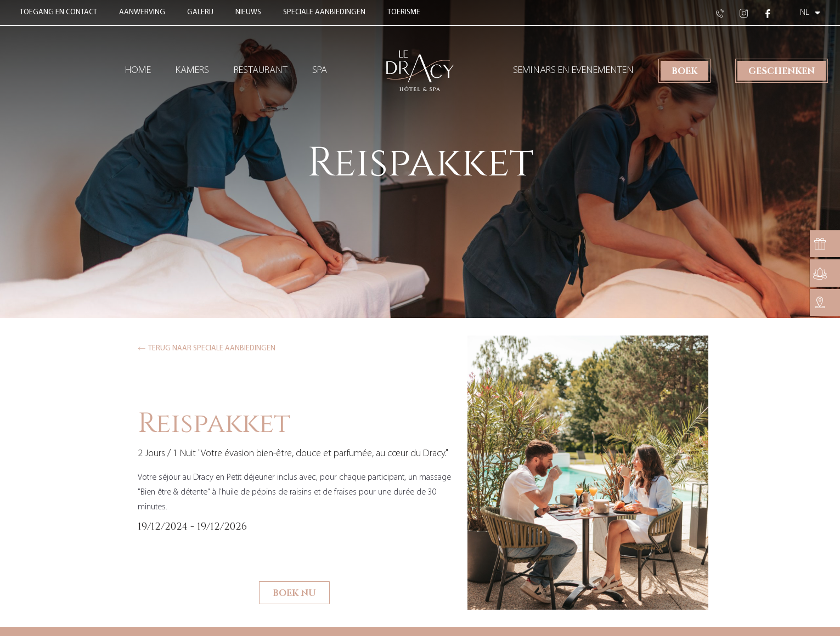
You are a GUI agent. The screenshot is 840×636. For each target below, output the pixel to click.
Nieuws (248, 12)
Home (138, 70)
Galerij (200, 12)
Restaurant (261, 70)
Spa (320, 70)
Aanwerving (142, 12)
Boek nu (294, 592)
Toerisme (404, 12)
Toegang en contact (58, 12)
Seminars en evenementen (573, 70)
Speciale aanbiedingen (324, 12)
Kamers (192, 70)
